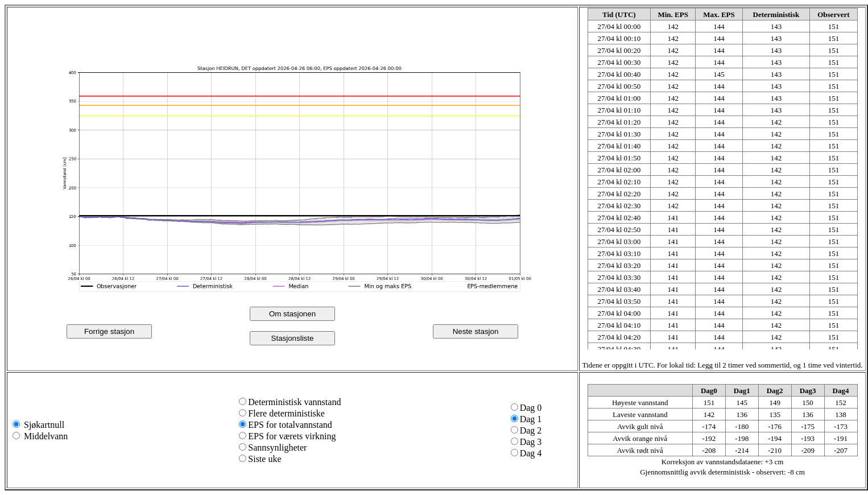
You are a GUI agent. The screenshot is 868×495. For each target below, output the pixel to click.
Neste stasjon (476, 331)
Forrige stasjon (109, 331)
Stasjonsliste (293, 338)
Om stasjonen (292, 314)
